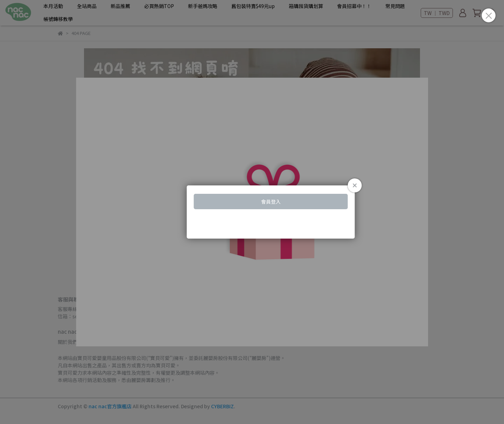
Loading (252, 212)
